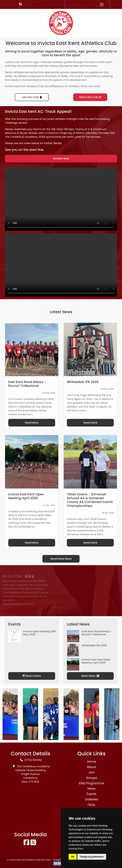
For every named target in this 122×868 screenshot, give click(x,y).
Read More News (61, 559)
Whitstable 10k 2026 (94, 645)
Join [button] (91, 772)
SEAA (97, 86)
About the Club (90, 97)
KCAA (84, 86)
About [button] (91, 767)
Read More (32, 423)
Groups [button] (91, 778)
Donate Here (61, 159)
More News (90, 676)
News (91, 789)
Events (91, 794)
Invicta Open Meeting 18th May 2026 (40, 633)
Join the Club (32, 97)
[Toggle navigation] (102, 4)
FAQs (91, 805)
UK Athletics (72, 86)
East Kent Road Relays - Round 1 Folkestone (97, 633)
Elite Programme (91, 783)
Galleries (91, 799)
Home (91, 762)
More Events (32, 676)
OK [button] (73, 857)
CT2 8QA (34, 782)
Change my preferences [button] (92, 857)
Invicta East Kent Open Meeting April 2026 (96, 661)
